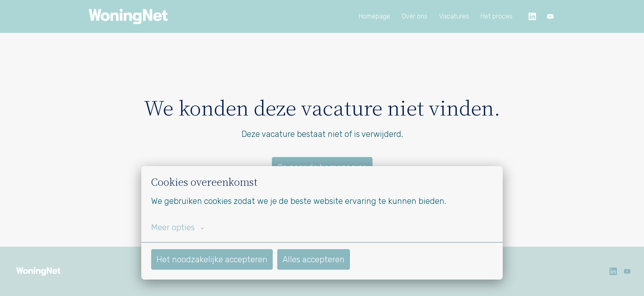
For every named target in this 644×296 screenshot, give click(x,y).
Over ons (415, 16)
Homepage (374, 16)
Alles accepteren (314, 259)
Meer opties (178, 227)
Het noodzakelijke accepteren (212, 259)
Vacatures (454, 16)
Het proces (497, 16)
